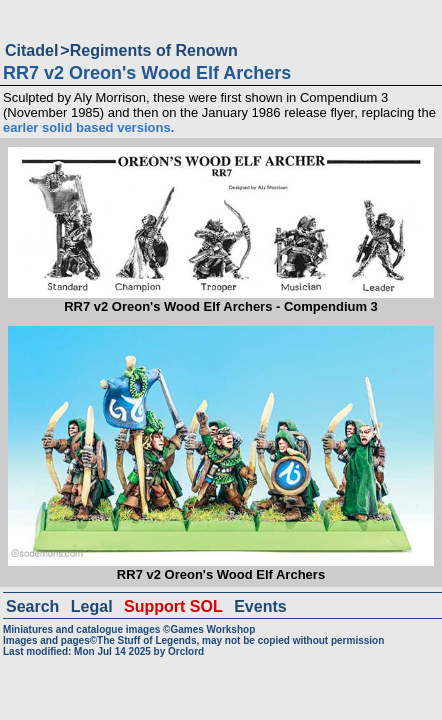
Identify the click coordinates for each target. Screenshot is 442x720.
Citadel (31, 50)
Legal (92, 606)
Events (260, 606)
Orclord (186, 651)
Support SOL (173, 606)
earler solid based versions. (88, 127)
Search (32, 606)
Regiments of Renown (154, 50)
